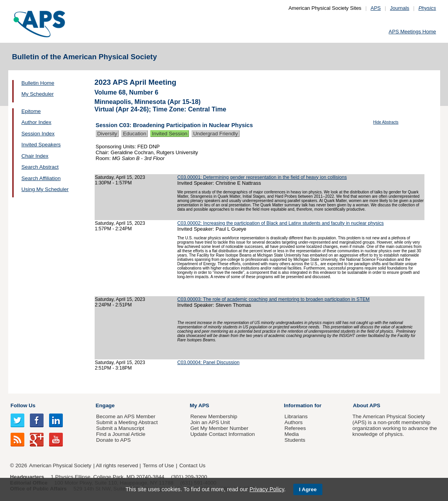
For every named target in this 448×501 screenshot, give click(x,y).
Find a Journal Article (121, 434)
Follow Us (23, 405)
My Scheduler (38, 94)
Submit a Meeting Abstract (127, 422)
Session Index (38, 134)
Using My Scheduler (45, 189)
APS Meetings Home (412, 32)
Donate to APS (113, 440)
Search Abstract (40, 167)
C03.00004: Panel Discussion (208, 363)
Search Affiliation (41, 178)
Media (292, 434)
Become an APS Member (126, 416)
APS (376, 8)
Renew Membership (214, 416)
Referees (295, 428)
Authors (293, 422)
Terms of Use (158, 465)
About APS (367, 405)
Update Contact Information (223, 434)
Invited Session (170, 134)
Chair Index (35, 156)
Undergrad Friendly (216, 134)
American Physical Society (60, 465)
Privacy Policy (267, 489)
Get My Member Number (219, 428)
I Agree (308, 489)
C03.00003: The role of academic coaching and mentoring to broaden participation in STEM (274, 299)
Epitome (31, 111)
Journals (400, 8)
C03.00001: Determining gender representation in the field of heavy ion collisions (262, 177)
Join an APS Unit (210, 422)
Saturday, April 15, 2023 (120, 177)
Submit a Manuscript (120, 428)
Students (295, 440)
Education (134, 134)
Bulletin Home (38, 83)
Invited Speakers (41, 145)
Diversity (107, 134)
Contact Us (192, 465)
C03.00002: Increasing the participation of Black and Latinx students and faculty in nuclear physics (281, 223)
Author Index (37, 122)
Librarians (296, 416)
